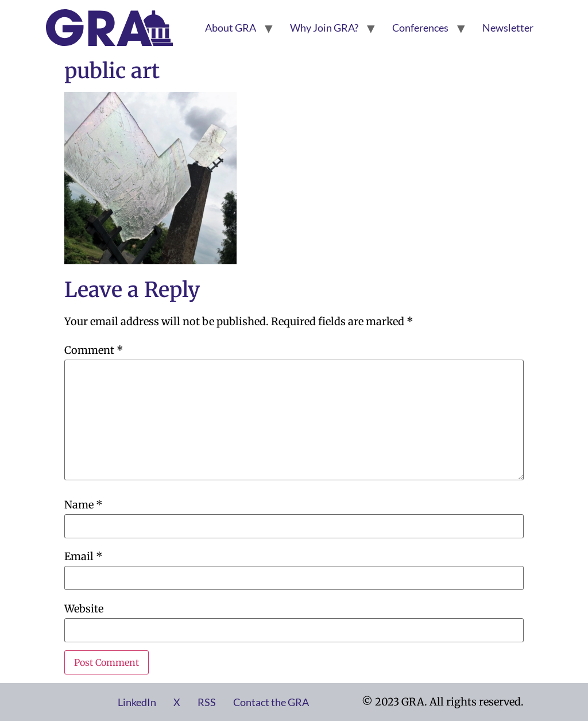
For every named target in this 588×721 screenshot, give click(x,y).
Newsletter (508, 28)
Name (84, 505)
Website (84, 609)
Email (84, 557)
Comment (94, 350)
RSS (207, 702)
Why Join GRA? (324, 28)
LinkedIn (137, 702)
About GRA (231, 28)
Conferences (420, 28)
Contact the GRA (271, 702)
